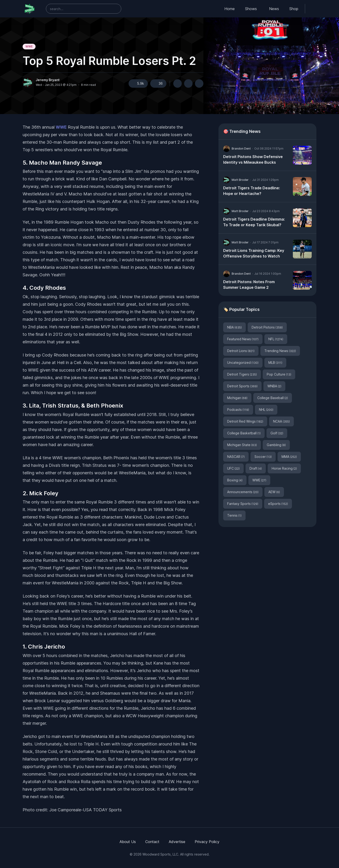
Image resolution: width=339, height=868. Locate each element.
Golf (277, 433)
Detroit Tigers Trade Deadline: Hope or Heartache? (252, 191)
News (274, 9)
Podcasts (238, 410)
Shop (294, 9)
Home (230, 9)
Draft (256, 468)
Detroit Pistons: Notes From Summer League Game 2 (249, 285)
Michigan (237, 398)
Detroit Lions (241, 351)
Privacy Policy (207, 842)
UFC (233, 468)
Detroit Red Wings (245, 421)
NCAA (281, 421)
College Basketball (244, 433)
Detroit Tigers (242, 374)
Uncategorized (243, 363)
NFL (276, 339)
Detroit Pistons (267, 327)
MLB (275, 363)
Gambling (276, 445)
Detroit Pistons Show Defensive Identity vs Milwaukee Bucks (253, 159)
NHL (266, 410)
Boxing (235, 480)
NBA (234, 327)
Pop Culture (279, 374)
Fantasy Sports (243, 504)
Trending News (280, 351)
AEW (274, 492)
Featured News (243, 339)
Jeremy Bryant (48, 80)
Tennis (234, 515)
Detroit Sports (242, 386)
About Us (128, 842)
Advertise (177, 842)
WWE (29, 46)
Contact (152, 842)
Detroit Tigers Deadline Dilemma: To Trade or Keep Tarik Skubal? (254, 222)
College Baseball (273, 398)
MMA (289, 457)
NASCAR (236, 457)
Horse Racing (284, 468)
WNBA (274, 386)
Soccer (263, 457)
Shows (251, 9)
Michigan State (242, 445)
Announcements (243, 492)
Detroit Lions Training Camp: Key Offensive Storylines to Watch (254, 253)
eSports (278, 504)
